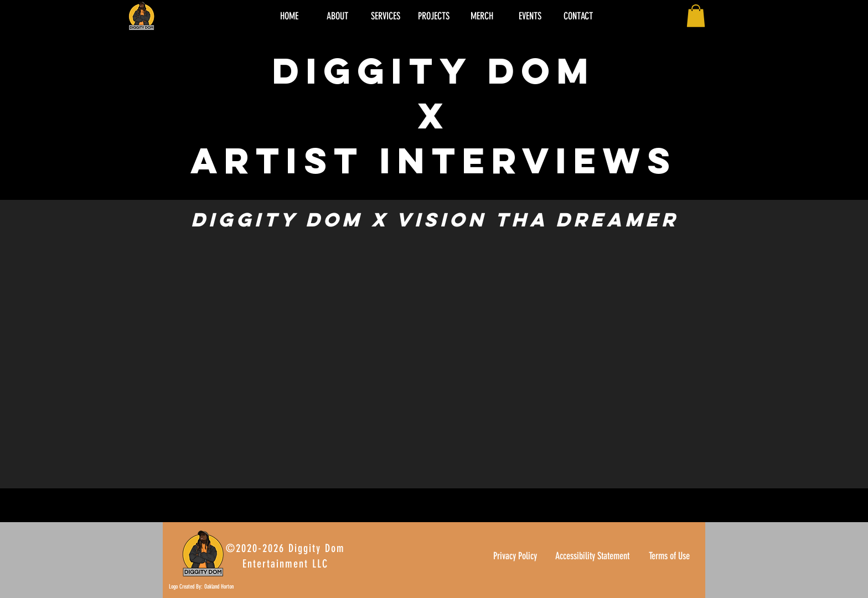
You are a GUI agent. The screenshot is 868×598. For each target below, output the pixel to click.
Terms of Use (669, 556)
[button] (696, 16)
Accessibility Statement (592, 556)
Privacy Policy (515, 556)
